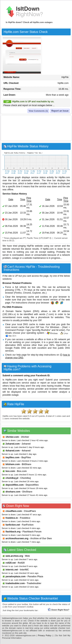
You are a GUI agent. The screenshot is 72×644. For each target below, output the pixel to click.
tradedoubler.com (15, 583)
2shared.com (13, 444)
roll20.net (11, 563)
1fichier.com (12, 437)
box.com (10, 471)
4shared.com (13, 451)
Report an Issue (60, 111)
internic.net (12, 570)
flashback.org (13, 532)
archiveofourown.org (17, 538)
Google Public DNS (16, 348)
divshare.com (13, 492)
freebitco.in (12, 518)
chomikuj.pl (12, 478)
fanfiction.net (13, 525)
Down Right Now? (59, 610)
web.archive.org (14, 556)
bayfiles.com (13, 457)
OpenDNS (61, 345)
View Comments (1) (38, 111)
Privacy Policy (45, 635)
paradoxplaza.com (16, 577)
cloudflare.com (14, 511)
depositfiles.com (15, 485)
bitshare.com (13, 464)
